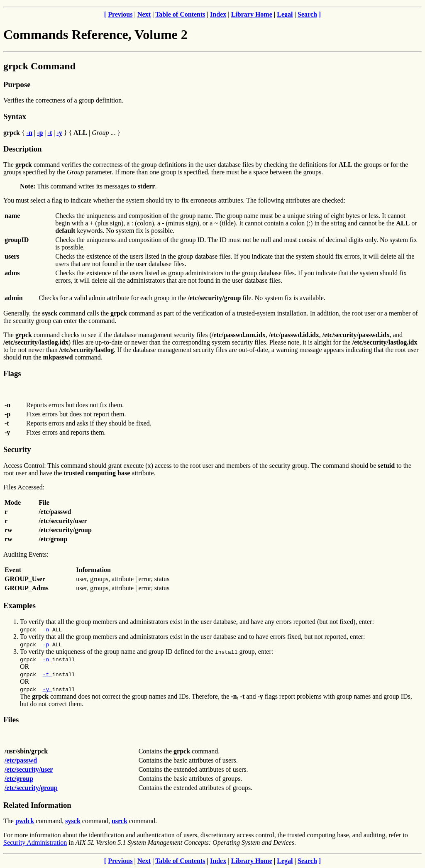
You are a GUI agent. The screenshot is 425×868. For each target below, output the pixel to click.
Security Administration (35, 842)
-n (46, 629)
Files (11, 720)
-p (46, 644)
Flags (12, 373)
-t (48, 674)
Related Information (37, 805)
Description (22, 149)
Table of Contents (180, 14)
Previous (120, 14)
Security (17, 449)
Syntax (15, 116)
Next (144, 14)
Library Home (252, 14)
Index (218, 14)
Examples (20, 605)
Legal (285, 14)
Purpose (17, 84)
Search (307, 14)
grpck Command (39, 66)
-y (48, 689)
